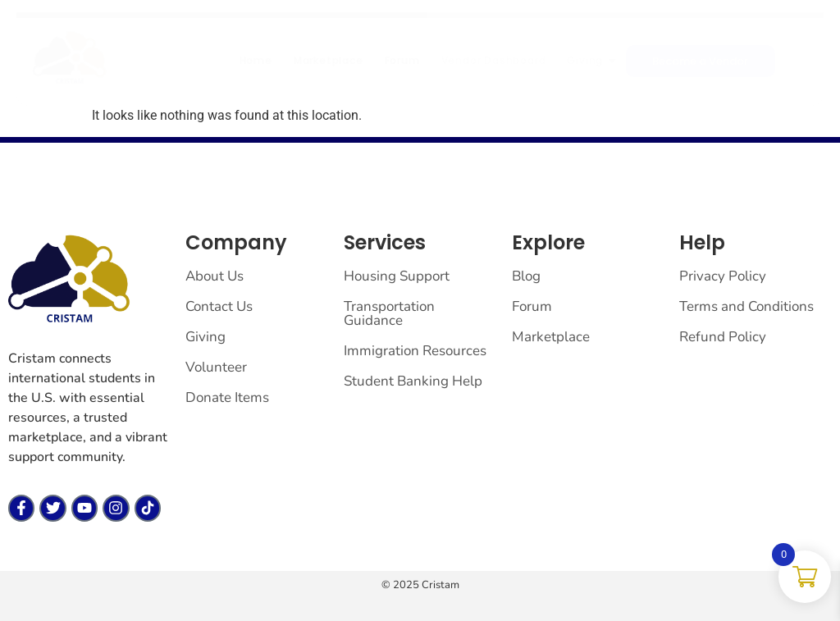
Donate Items (227, 397)
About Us (215, 276)
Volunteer (216, 367)
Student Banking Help (413, 381)
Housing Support (397, 276)
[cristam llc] (70, 58)
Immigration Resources (415, 351)
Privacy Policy (723, 276)
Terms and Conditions (746, 306)
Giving (590, 60)
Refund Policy (723, 337)
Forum (402, 60)
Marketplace (329, 60)
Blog (526, 276)
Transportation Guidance (389, 313)
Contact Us (219, 306)
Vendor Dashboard (494, 60)
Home (256, 60)
